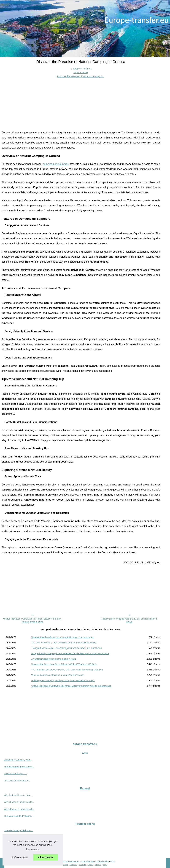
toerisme (73, 865)
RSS (112, 861)
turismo (98, 865)
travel (90, 865)
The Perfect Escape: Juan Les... (20, 837)
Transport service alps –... (17, 844)
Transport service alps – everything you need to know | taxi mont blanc (66, 648)
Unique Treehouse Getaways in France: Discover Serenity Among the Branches (32, 620)
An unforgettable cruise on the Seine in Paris (54, 659)
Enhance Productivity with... (18, 760)
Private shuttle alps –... (15, 774)
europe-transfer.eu (82, 69)
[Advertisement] (81, 102)
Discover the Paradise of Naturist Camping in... (81, 76)
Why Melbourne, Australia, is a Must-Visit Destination (58, 675)
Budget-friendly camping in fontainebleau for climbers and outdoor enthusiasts (70, 653)
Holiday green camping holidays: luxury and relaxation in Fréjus (129, 620)
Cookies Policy (102, 861)
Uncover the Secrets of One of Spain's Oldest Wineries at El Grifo (64, 664)
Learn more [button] (33, 849)
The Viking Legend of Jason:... (19, 767)
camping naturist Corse (56, 164)
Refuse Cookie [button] (20, 857)
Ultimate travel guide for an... (18, 830)
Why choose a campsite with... (19, 809)
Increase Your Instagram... (17, 781)
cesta (66, 865)
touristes (83, 865)
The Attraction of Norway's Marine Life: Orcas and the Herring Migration (67, 670)
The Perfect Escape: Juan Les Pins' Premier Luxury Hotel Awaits (64, 643)
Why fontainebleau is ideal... (18, 795)
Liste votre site (87, 861)
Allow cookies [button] (46, 857)
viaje (105, 865)
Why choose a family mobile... (19, 802)
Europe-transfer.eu (71, 861)
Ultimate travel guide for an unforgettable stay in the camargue (62, 637)
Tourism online (81, 72)
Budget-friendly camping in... (18, 851)
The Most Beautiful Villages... (19, 816)
